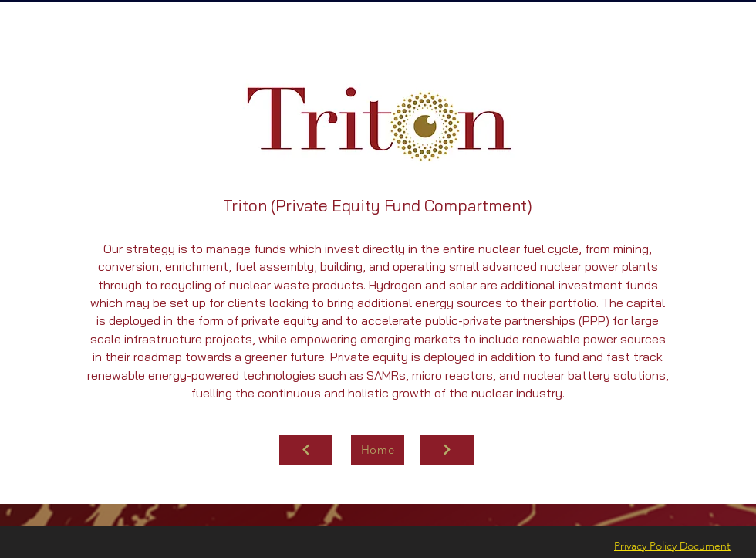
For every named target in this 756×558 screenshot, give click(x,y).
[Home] (378, 450)
